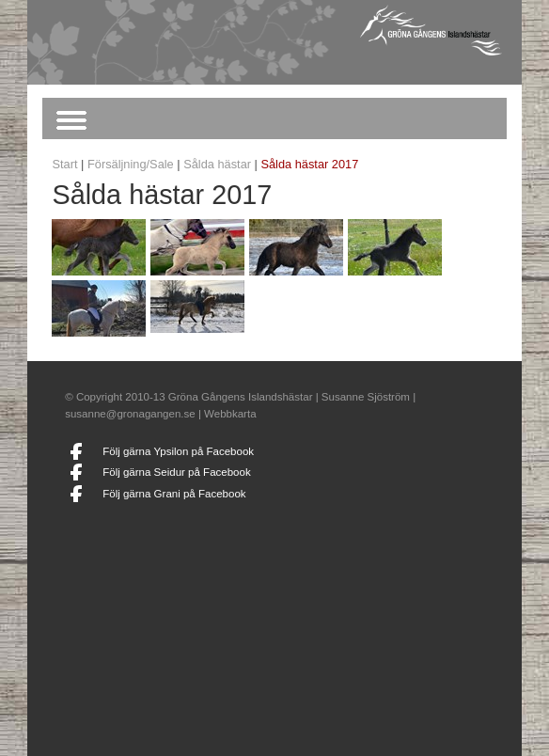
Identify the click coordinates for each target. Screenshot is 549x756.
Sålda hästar (217, 164)
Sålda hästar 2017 (309, 164)
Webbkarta (230, 414)
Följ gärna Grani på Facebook (174, 494)
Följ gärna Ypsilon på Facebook (178, 451)
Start (64, 164)
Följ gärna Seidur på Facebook (176, 472)
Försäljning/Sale (131, 164)
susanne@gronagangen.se (130, 414)
